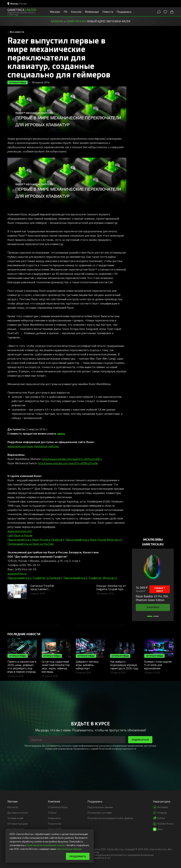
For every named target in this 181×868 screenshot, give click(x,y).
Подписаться (140, 740)
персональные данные (69, 849)
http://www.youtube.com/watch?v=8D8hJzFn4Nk (68, 463)
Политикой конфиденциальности (117, 749)
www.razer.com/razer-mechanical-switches (33, 446)
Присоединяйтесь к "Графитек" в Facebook (34, 578)
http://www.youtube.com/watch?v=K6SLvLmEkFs (72, 459)
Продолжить (78, 856)
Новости (108, 12)
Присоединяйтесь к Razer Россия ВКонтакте (93, 540)
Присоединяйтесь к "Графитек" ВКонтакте (90, 578)
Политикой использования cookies (46, 845)
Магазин (55, 12)
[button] (150, 616)
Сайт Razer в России (20, 535)
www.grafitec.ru (17, 573)
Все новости (17, 32)
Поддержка (124, 12)
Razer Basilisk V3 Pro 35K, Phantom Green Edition (152, 598)
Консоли (76, 12)
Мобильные (92, 12)
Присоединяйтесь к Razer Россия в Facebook (35, 540)
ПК (65, 12)
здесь (61, 433)
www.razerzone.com (20, 531)
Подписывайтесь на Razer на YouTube (31, 544)
